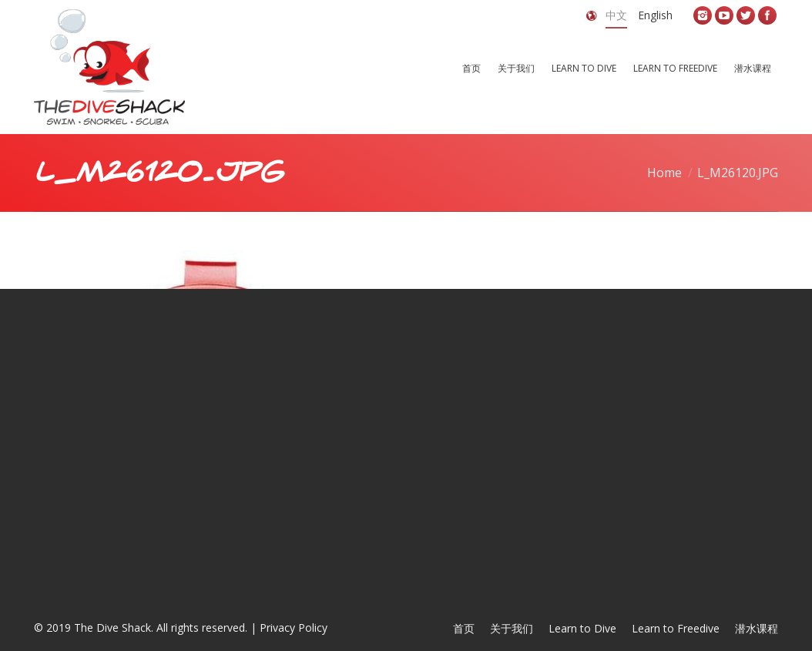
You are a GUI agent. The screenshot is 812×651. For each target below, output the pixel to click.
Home (664, 173)
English (655, 15)
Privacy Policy (294, 628)
